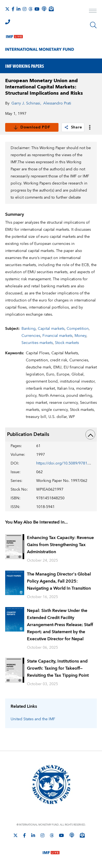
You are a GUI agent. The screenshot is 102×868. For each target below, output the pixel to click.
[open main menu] (93, 11)
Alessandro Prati (57, 103)
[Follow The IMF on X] (7, 9)
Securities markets (37, 343)
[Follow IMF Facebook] (13, 9)
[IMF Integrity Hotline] (8, 22)
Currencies (31, 336)
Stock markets (67, 343)
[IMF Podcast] (44, 9)
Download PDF (32, 127)
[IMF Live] (14, 35)
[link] (66, 127)
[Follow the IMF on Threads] (30, 9)
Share (73, 127)
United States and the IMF (33, 719)
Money (80, 336)
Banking (29, 329)
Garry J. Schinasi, (26, 103)
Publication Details (51, 435)
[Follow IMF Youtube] (37, 9)
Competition (78, 329)
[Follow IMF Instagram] (24, 9)
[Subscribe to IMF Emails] (51, 9)
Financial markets (57, 336)
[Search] (93, 25)
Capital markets (51, 329)
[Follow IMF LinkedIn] (18, 9)
